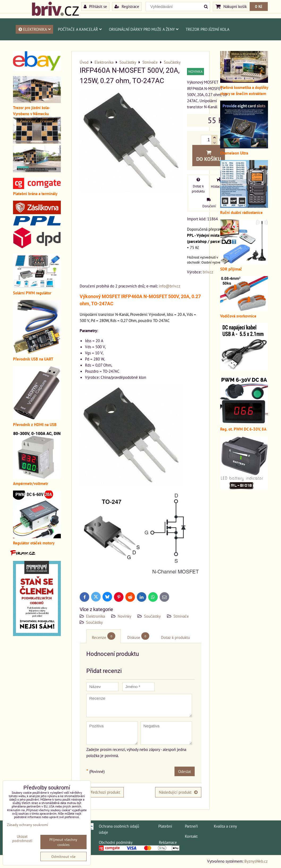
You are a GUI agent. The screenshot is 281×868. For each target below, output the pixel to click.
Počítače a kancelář (80, 29)
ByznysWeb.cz (256, 861)
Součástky (152, 616)
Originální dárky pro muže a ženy (144, 29)
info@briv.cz (170, 286)
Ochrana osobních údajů (119, 826)
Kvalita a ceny (225, 826)
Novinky (124, 616)
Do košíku (209, 156)
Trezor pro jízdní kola (208, 29)
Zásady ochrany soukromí (27, 825)
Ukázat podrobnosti (22, 839)
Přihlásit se (95, 6)
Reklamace (168, 842)
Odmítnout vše (63, 856)
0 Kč (259, 6)
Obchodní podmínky (116, 842)
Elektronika (34, 29)
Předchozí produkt (102, 792)
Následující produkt (178, 792)
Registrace (127, 6)
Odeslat (185, 771)
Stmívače (181, 616)
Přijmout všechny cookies (63, 842)
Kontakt (191, 836)
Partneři (191, 826)
